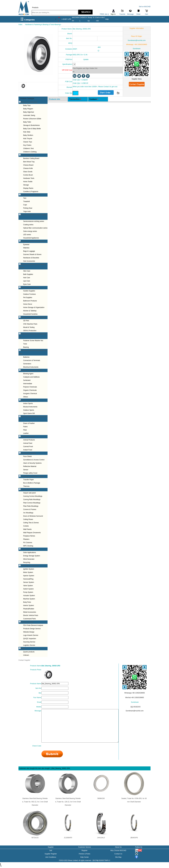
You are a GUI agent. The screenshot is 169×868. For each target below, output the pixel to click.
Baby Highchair (29, 112)
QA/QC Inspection (30, 639)
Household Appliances (31, 238)
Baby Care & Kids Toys (29, 102)
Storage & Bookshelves (31, 125)
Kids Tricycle (28, 139)
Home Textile (28, 182)
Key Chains (27, 145)
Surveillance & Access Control (34, 460)
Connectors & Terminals (32, 360)
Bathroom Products (30, 301)
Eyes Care (27, 284)
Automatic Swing (29, 115)
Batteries (26, 357)
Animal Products (29, 440)
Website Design (29, 632)
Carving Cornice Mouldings (33, 496)
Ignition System (29, 569)
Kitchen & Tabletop (30, 311)
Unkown (26, 655)
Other (23, 649)
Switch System (28, 589)
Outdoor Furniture (30, 294)
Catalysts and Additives (31, 377)
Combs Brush (28, 175)
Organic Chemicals (30, 390)
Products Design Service (32, 629)
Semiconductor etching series (34, 221)
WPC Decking (28, 546)
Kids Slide (27, 132)
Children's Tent (28, 148)
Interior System (29, 605)
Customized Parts (30, 619)
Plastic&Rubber (29, 609)
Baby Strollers (28, 135)
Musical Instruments (30, 407)
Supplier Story (137, 79)
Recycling (27, 562)
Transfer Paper (29, 480)
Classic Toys (28, 142)
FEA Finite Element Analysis (33, 625)
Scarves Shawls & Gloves (32, 254)
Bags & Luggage (29, 251)
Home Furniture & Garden (30, 288)
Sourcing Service (29, 642)
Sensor (26, 470)
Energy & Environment (29, 549)
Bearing (26, 347)
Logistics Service (29, 645)
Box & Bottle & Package (32, 483)
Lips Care (27, 281)
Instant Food (28, 450)
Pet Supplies (28, 298)
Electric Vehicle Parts (31, 615)
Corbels (26, 526)
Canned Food (28, 447)
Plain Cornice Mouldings (32, 503)
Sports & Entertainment (29, 400)
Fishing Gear (28, 208)
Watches (26, 248)
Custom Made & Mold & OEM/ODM (34, 317)
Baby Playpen (28, 109)
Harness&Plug (28, 579)
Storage (26, 185)
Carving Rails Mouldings (32, 500)
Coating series (28, 225)
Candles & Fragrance (31, 192)
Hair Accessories (29, 261)
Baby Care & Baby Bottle (32, 129)
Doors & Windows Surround (33, 516)
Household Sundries (30, 314)
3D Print (26, 321)
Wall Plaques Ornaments (32, 533)
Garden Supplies (29, 291)
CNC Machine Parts (30, 324)
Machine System (29, 599)
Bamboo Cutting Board (31, 158)
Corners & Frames (30, 509)
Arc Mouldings (28, 513)
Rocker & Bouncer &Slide (32, 119)
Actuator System (29, 596)
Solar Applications (30, 552)
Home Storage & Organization (34, 307)
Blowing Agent (28, 374)
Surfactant (27, 380)
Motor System (28, 572)
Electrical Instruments (31, 367)
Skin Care (27, 271)
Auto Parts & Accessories (30, 566)
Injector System (29, 576)
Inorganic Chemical (30, 394)
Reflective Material (30, 466)
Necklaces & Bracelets (31, 258)
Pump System (28, 592)
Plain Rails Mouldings (31, 506)
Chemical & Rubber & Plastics (32, 370)
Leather (26, 433)
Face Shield (27, 456)
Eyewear (26, 245)
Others (26, 397)
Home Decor (28, 304)
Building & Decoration (29, 490)
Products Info (55, 99)
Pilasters (26, 539)
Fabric (25, 427)
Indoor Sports (28, 403)
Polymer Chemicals (30, 387)
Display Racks (28, 188)
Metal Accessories (30, 612)
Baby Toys (27, 105)
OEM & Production (30, 331)
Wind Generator (29, 559)
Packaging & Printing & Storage (32, 476)
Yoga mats (27, 211)
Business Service (27, 622)
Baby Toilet (27, 122)
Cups (25, 205)
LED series (27, 235)
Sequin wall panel (29, 493)
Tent (25, 198)
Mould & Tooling (29, 327)
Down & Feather (29, 423)
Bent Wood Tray (29, 162)
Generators (27, 364)
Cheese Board (28, 165)
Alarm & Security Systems (32, 463)
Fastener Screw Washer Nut (33, 341)
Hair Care (27, 278)
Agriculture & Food (28, 437)
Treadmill (26, 201)
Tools (25, 344)
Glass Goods (28, 172)
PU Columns (28, 543)
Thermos (26, 486)
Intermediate (28, 384)
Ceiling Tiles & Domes (31, 523)
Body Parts (27, 602)
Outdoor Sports (29, 410)
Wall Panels (27, 529)
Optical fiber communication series (35, 228)
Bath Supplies (28, 274)
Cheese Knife (28, 168)
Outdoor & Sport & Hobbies (31, 195)
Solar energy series (30, 231)
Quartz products (29, 652)
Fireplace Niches (29, 536)
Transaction (75, 99)
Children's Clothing (30, 152)
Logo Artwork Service (31, 635)
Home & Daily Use (28, 155)
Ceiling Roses (28, 519)
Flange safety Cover (30, 473)
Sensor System (29, 582)
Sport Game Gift (29, 413)
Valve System (28, 586)
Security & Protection (29, 453)
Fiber (25, 430)
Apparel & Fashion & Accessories (33, 241)
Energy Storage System (32, 556)
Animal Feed (28, 443)
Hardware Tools (29, 178)
